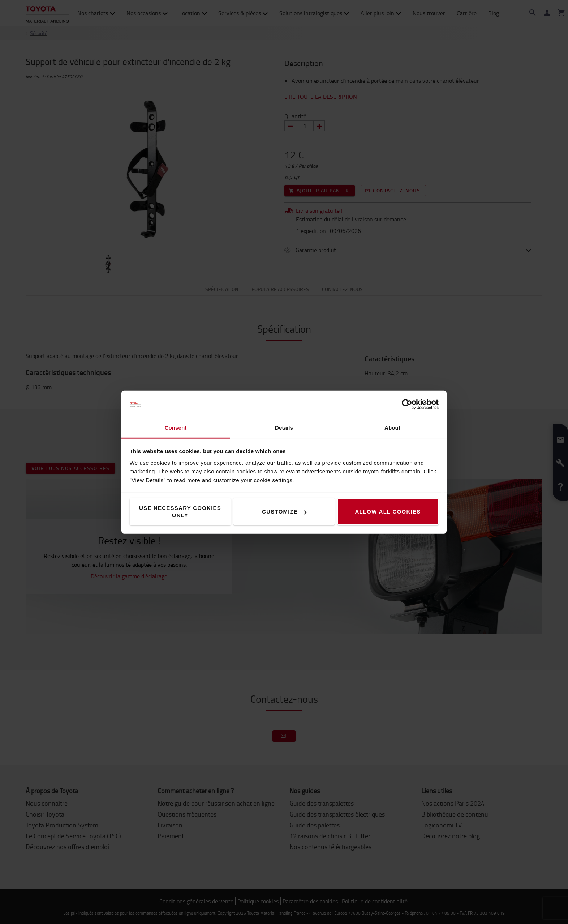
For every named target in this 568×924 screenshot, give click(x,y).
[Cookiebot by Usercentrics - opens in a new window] (407, 404)
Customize (284, 512)
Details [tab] (284, 428)
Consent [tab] (176, 428)
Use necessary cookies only (180, 512)
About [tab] (392, 428)
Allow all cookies (388, 512)
